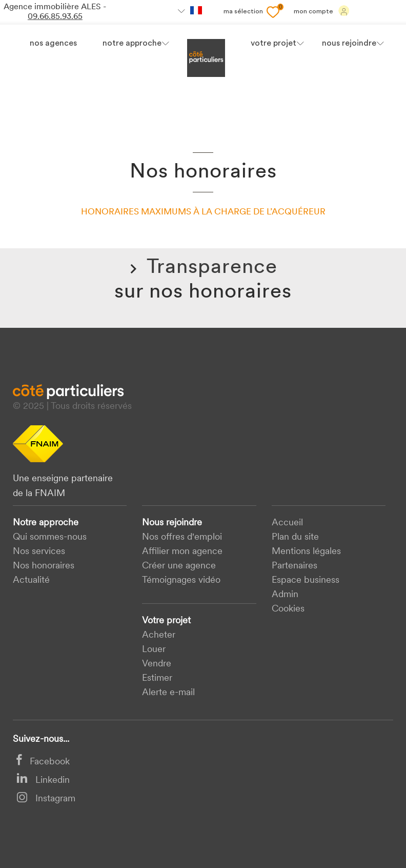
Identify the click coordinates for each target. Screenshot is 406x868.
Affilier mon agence (182, 552)
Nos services (39, 552)
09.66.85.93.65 (55, 17)
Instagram (46, 799)
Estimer (157, 678)
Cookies (288, 609)
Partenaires (295, 566)
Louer (154, 650)
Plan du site (295, 537)
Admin (285, 595)
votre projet (273, 44)
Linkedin (43, 781)
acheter (159, 635)
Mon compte (322, 11)
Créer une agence (179, 566)
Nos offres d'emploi (182, 537)
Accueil (287, 523)
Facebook (43, 762)
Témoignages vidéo (181, 580)
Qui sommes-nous (50, 537)
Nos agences (53, 44)
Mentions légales (306, 552)
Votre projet (166, 621)
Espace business (306, 580)
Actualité (31, 580)
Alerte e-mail (168, 693)
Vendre (157, 664)
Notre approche (132, 44)
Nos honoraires (44, 566)
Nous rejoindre (172, 523)
